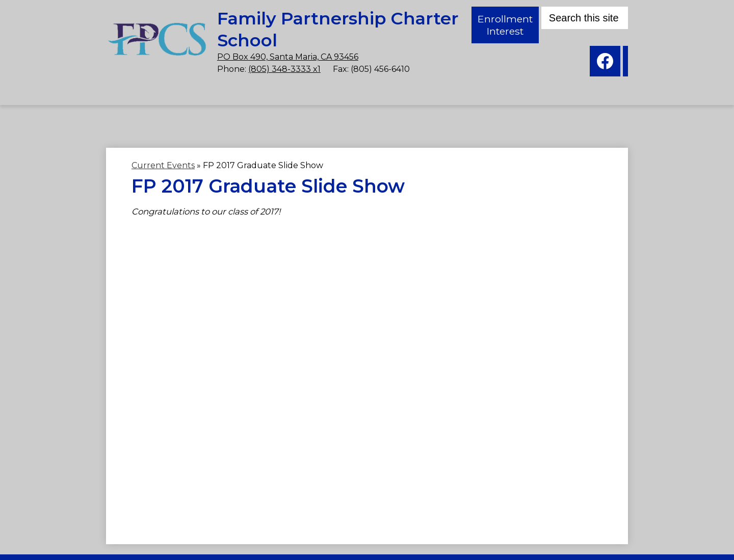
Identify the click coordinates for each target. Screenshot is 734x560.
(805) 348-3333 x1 (222, 62)
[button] (76, 114)
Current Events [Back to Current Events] (163, 165)
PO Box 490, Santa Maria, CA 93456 (226, 50)
